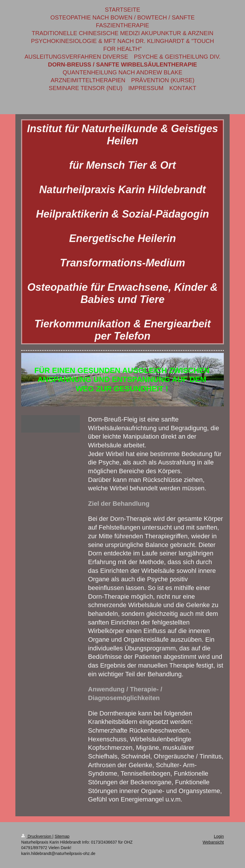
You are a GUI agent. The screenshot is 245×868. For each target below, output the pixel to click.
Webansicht (213, 842)
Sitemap (62, 836)
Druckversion (37, 836)
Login (219, 836)
